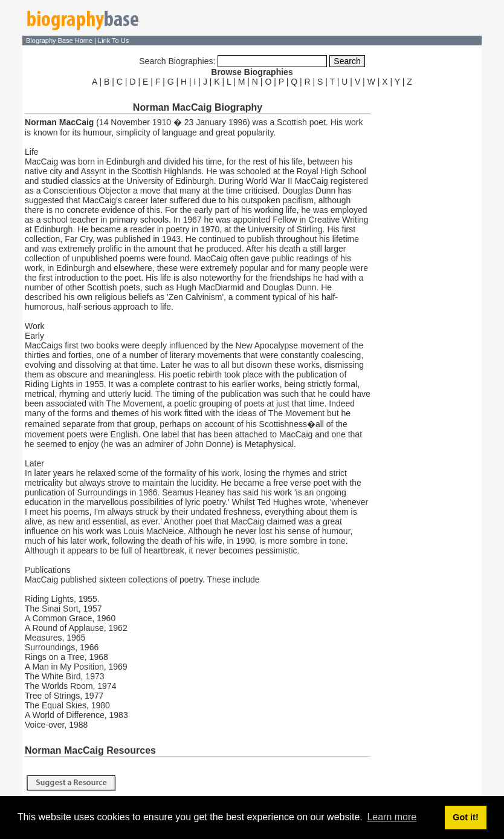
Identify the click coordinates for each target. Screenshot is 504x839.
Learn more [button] (392, 817)
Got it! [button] (465, 817)
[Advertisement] (427, 271)
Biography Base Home (60, 41)
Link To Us (113, 41)
